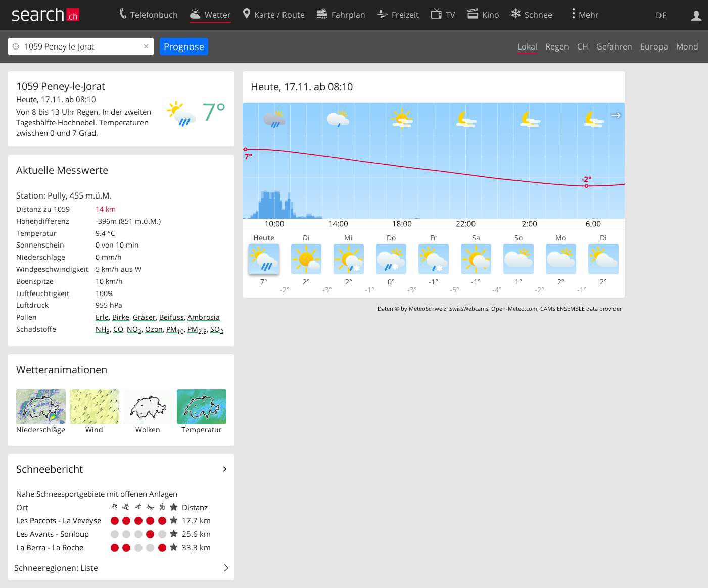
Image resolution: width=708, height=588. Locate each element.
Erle (102, 317)
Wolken (148, 430)
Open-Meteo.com (514, 308)
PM (175, 329)
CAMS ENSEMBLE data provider (581, 308)
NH (103, 329)
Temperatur (202, 430)
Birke (121, 317)
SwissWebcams (469, 308)
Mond (687, 46)
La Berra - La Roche (50, 547)
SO (217, 329)
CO (118, 329)
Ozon (154, 329)
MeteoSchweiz (428, 308)
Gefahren (614, 46)
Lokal (527, 46)
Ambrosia (204, 317)
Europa (654, 46)
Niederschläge (41, 430)
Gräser (144, 317)
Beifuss (172, 317)
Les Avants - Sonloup (53, 534)
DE (661, 15)
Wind (94, 430)
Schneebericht (50, 469)
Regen (557, 46)
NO (134, 329)
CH (583, 46)
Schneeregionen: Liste (56, 568)
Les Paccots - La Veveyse (59, 520)
